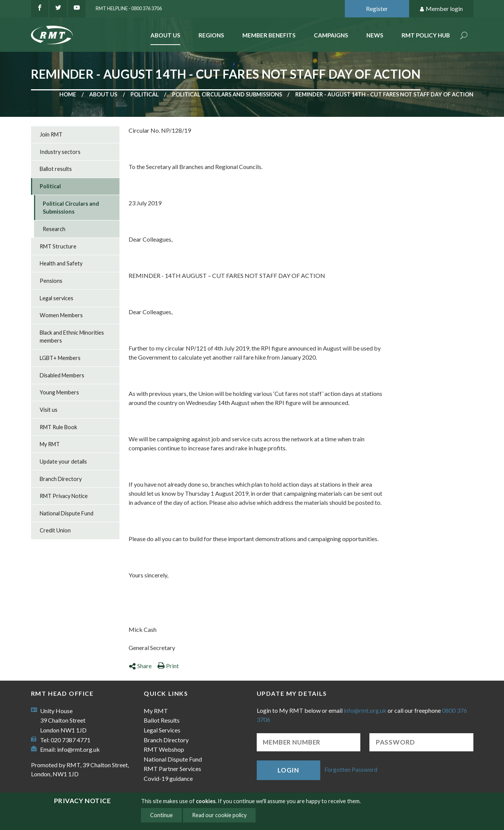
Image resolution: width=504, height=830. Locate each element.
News (375, 35)
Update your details (63, 462)
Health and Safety (61, 263)
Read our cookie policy (219, 815)
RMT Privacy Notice (64, 496)
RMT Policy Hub (426, 35)
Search (464, 36)
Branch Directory (61, 479)
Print (168, 666)
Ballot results (56, 169)
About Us (165, 35)
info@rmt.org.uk (78, 749)
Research (54, 229)
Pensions (51, 281)
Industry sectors (60, 152)
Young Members (59, 392)
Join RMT (51, 134)
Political (145, 94)
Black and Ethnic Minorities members (72, 337)
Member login (441, 9)
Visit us (49, 410)
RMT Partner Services (172, 769)
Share (140, 666)
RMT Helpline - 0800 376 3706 (129, 8)
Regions (211, 35)
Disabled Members (62, 375)
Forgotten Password (351, 769)
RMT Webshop (164, 749)
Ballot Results (162, 720)
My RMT (50, 444)
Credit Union (55, 530)
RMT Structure (58, 246)
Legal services (57, 298)
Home (68, 94)
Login (288, 770)
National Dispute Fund (67, 513)
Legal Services (162, 730)
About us (103, 94)
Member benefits (269, 35)
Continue (161, 815)
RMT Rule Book (58, 427)
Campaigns (331, 35)
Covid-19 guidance (168, 778)
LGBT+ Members (60, 358)
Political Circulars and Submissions (227, 94)
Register (377, 9)
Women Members (61, 315)
